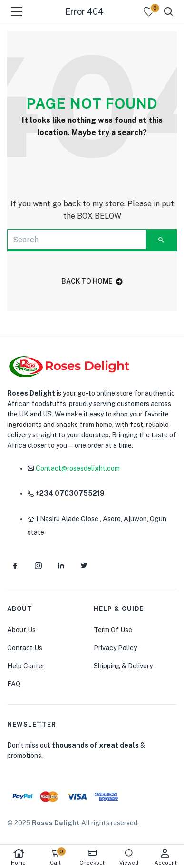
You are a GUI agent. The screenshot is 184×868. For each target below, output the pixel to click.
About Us (21, 630)
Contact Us (25, 648)
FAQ (14, 684)
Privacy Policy (115, 648)
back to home (92, 281)
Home (18, 857)
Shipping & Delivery (123, 666)
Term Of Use (113, 630)
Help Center (26, 666)
